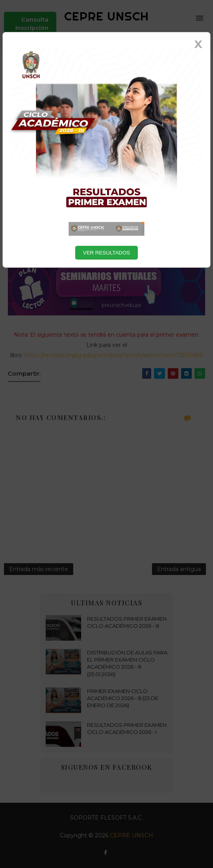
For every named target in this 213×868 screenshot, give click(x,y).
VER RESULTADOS (106, 253)
